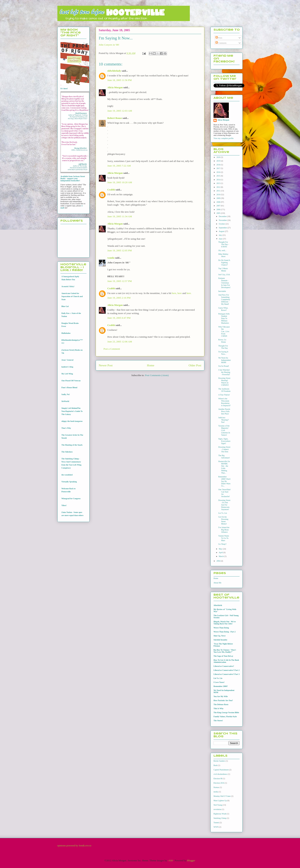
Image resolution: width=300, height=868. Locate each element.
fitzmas (216, 787)
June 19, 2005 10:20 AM (120, 182)
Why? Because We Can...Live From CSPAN (224, 331)
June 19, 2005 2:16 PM (119, 298)
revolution (217, 809)
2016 (219, 172)
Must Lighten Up (220, 801)
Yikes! (64, 505)
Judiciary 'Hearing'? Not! (224, 420)
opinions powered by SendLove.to (74, 846)
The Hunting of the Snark (72, 445)
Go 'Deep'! (222, 544)
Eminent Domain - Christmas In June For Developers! (224, 283)
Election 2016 (219, 783)
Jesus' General (67, 360)
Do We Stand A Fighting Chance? (224, 263)
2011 (218, 191)
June (221, 239)
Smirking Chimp (220, 818)
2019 (219, 161)
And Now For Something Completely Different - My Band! (224, 299)
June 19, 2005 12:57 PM (119, 281)
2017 (219, 168)
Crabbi (111, 190)
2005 (219, 213)
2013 (219, 183)
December (223, 216)
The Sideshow (67, 452)
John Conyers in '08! (109, 45)
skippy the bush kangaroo (72, 421)
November (223, 220)
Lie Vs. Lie (223, 513)
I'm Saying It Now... (223, 353)
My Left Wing (67, 374)
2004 (219, 561)
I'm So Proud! (224, 366)
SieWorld (65, 401)
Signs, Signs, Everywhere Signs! (224, 441)
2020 (219, 157)
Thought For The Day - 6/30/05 (224, 244)
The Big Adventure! (224, 457)
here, (174, 293)
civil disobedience (220, 774)
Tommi (216, 823)
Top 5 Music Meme (223, 270)
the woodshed (67, 475)
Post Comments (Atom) (157, 375)
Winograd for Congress (71, 499)
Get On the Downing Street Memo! (223, 520)
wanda (111, 258)
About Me (217, 583)
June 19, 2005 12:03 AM (120, 111)
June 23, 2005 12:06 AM (120, 342)
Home (151, 365)
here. (189, 293)
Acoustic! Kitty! (68, 286)
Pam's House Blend (69, 387)
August (222, 231)
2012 (219, 187)
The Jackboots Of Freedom (224, 390)
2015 (219, 176)
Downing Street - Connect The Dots (224, 449)
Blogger (191, 860)
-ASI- (171, 860)
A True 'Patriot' (224, 395)
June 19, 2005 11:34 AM (120, 216)
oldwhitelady (114, 71)
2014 (219, 180)
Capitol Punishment (221, 770)
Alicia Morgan (115, 87)
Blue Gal (65, 306)
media (216, 792)
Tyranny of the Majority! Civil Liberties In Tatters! (224, 430)
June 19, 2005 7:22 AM (119, 166)
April (221, 552)
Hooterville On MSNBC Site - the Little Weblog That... (224, 467)
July (221, 235)
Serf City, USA (224, 275)
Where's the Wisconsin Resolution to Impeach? (224, 402)
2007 (219, 206)
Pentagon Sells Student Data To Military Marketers (224, 318)
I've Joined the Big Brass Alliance (224, 530)
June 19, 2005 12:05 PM (119, 250)
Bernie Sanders (219, 761)
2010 (219, 195)
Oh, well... (222, 250)
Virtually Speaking (69, 482)
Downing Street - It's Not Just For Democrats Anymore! (224, 505)
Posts (219, 38)
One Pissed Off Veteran (71, 381)
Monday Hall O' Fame (222, 796)
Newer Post (106, 365)
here (179, 293)
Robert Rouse (115, 118)
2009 (219, 198)
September (223, 228)
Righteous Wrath (220, 814)
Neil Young (218, 805)
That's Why (66, 428)
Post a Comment (112, 349)
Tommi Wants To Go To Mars (224, 538)
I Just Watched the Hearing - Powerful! (224, 372)
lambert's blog (67, 367)
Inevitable (222, 291)
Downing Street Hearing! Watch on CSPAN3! (224, 382)
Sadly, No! (66, 394)
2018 (219, 165)
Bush (216, 765)
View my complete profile (224, 138)
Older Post (195, 365)
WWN (216, 827)
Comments (221, 43)
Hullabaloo (66, 333)
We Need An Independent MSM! (224, 360)
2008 (219, 202)
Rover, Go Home (222, 341)
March (221, 556)
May (221, 549)
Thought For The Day (223, 347)
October (222, 224)
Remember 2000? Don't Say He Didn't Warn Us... (224, 481)
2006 (219, 209)
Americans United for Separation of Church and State (72, 296)
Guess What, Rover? (223, 309)
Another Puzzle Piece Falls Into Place (224, 411)
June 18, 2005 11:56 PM (119, 80)
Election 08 (218, 779)
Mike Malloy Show (223, 255)
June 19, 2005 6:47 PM (119, 318)
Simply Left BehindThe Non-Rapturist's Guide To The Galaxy (72, 411)
